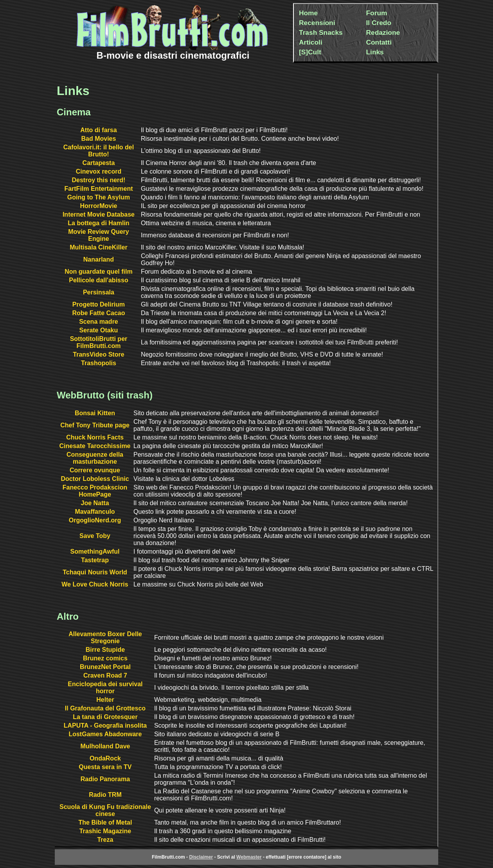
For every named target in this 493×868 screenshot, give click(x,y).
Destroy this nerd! (98, 180)
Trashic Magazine (105, 831)
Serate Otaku (99, 330)
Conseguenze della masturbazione (95, 458)
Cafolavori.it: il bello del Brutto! (99, 151)
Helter (105, 700)
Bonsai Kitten (95, 413)
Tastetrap (95, 560)
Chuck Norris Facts (95, 437)
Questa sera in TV (105, 767)
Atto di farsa (98, 130)
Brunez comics (105, 658)
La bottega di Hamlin (98, 223)
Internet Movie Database (99, 214)
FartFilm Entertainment (98, 189)
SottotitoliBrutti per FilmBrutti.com (99, 342)
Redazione (383, 32)
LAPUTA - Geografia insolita (105, 725)
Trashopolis (99, 363)
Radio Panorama (105, 779)
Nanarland (99, 259)
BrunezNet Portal (105, 667)
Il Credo (379, 23)
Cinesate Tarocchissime (95, 446)
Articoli (311, 42)
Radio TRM (105, 795)
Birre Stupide (105, 650)
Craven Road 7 (105, 675)
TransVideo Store (98, 354)
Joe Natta (95, 503)
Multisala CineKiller (99, 247)
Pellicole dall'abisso (98, 280)
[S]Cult (310, 52)
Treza (105, 840)
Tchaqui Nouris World (95, 572)
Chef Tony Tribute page (95, 425)
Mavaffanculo (95, 512)
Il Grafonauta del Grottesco (105, 708)
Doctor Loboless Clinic (95, 479)
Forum (377, 13)
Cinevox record (99, 171)
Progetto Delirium (99, 304)
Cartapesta (99, 163)
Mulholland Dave (105, 746)
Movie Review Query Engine (99, 235)
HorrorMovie (98, 206)
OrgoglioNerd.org (95, 520)
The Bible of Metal (105, 822)
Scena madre (99, 322)
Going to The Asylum (99, 197)
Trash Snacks (321, 32)
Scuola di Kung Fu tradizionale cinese (105, 810)
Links (375, 52)
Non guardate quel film (98, 272)
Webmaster (249, 857)
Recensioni (317, 23)
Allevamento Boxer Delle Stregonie (105, 638)
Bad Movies (98, 139)
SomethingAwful (95, 551)
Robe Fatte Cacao (98, 313)
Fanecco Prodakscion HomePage (95, 491)
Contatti (379, 42)
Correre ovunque (95, 470)
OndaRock (105, 758)
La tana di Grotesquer (105, 717)
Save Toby (95, 536)
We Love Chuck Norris (95, 584)
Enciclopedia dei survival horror (105, 688)
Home (308, 13)
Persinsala (99, 292)
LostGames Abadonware (105, 734)
